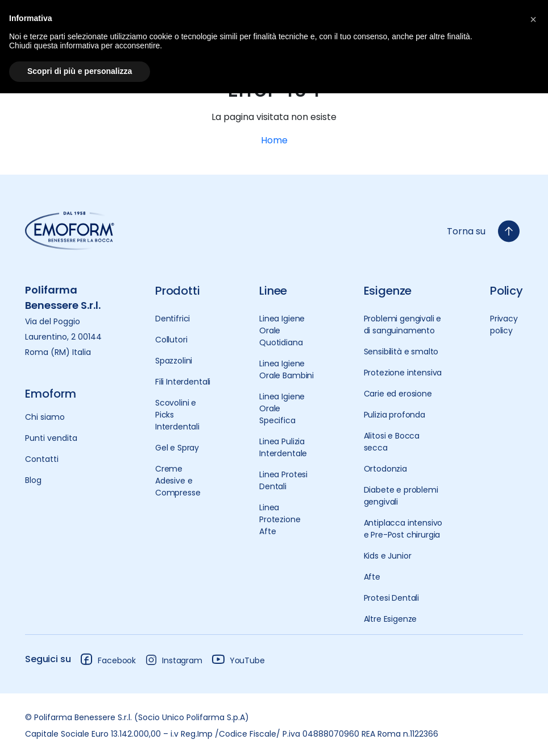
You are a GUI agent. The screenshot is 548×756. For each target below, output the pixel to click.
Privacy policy (504, 325)
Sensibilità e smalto (401, 352)
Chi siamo (45, 417)
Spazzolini (174, 361)
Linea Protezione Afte (280, 519)
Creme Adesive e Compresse (178, 481)
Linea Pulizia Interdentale (283, 447)
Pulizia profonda (395, 415)
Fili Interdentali (183, 382)
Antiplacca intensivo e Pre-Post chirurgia (403, 529)
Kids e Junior (388, 556)
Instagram (174, 660)
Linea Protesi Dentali (283, 480)
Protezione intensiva (403, 373)
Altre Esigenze (391, 619)
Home (274, 140)
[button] (533, 18)
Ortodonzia (385, 469)
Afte (372, 577)
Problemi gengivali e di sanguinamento (403, 325)
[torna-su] (509, 231)
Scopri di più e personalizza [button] (80, 71)
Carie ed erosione (398, 394)
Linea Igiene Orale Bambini (287, 369)
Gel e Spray (177, 448)
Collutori (171, 340)
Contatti (42, 459)
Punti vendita (51, 438)
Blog (33, 480)
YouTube (238, 659)
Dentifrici (173, 319)
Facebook (108, 659)
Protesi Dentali (392, 598)
